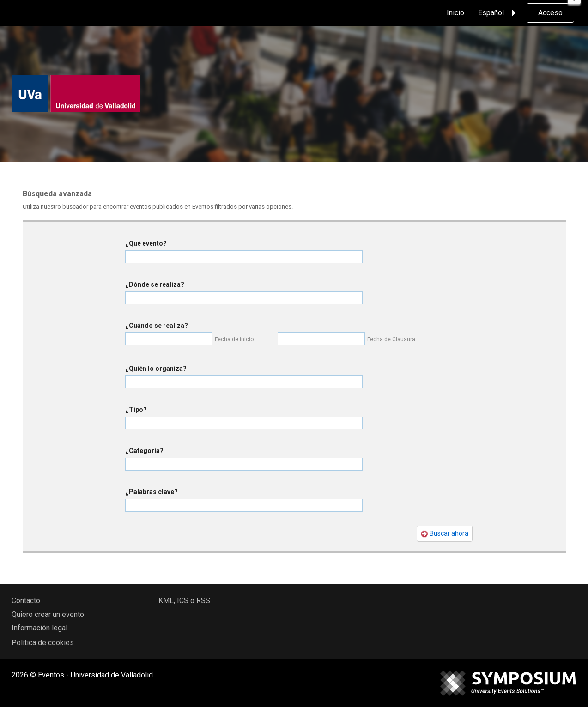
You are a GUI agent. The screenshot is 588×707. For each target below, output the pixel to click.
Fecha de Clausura (391, 339)
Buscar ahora (445, 534)
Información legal (39, 628)
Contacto (26, 601)
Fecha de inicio (234, 339)
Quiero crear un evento (48, 614)
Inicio (455, 13)
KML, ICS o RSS (184, 601)
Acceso (550, 13)
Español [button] (498, 13)
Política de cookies (43, 643)
